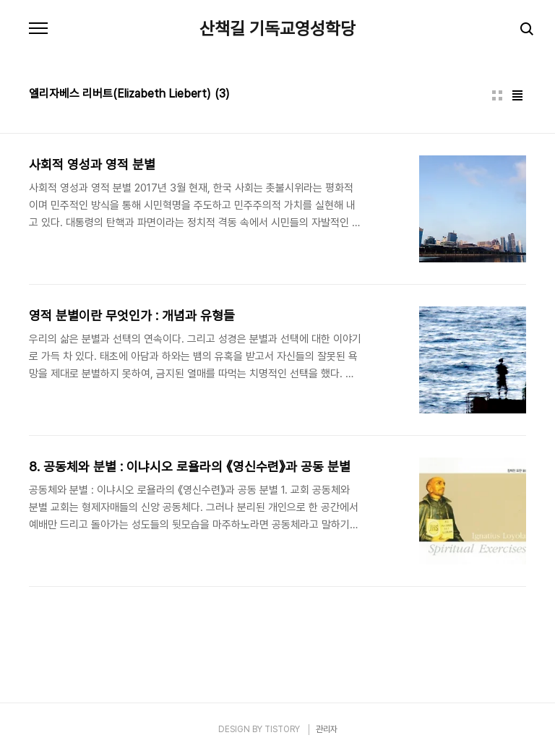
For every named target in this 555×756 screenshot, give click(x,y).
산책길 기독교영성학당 (277, 29)
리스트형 (517, 95)
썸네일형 (497, 95)
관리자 (327, 729)
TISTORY (282, 729)
